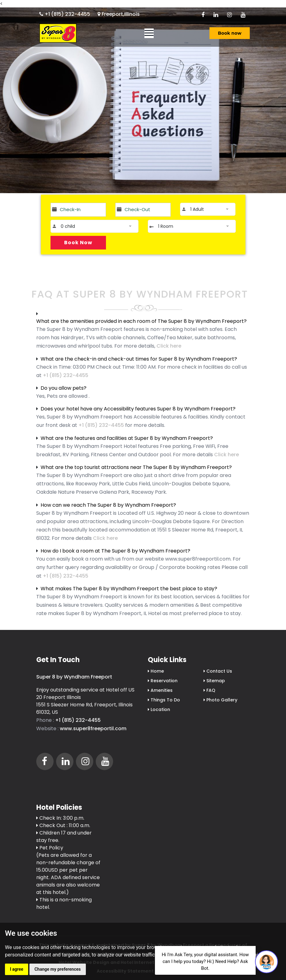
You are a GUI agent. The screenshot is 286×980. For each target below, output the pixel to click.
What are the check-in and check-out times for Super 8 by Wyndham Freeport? (139, 359)
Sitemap (214, 681)
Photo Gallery (220, 700)
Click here (169, 346)
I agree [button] (17, 969)
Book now (230, 33)
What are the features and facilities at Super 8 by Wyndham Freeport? (127, 438)
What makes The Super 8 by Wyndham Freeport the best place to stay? (129, 589)
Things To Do (164, 700)
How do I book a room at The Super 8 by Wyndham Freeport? (115, 551)
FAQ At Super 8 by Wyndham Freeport (140, 297)
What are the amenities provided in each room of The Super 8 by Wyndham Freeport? (141, 321)
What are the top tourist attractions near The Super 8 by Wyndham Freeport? (136, 467)
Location (159, 709)
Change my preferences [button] (57, 969)
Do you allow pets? (64, 388)
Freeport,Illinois (119, 14)
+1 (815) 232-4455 (65, 14)
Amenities (160, 690)
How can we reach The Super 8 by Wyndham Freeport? (108, 505)
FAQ (209, 690)
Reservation (163, 681)
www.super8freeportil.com (93, 728)
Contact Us (218, 671)
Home (156, 671)
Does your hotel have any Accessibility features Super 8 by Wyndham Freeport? (138, 409)
